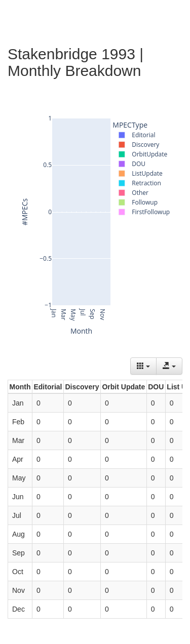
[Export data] (169, 366)
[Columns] (143, 366)
